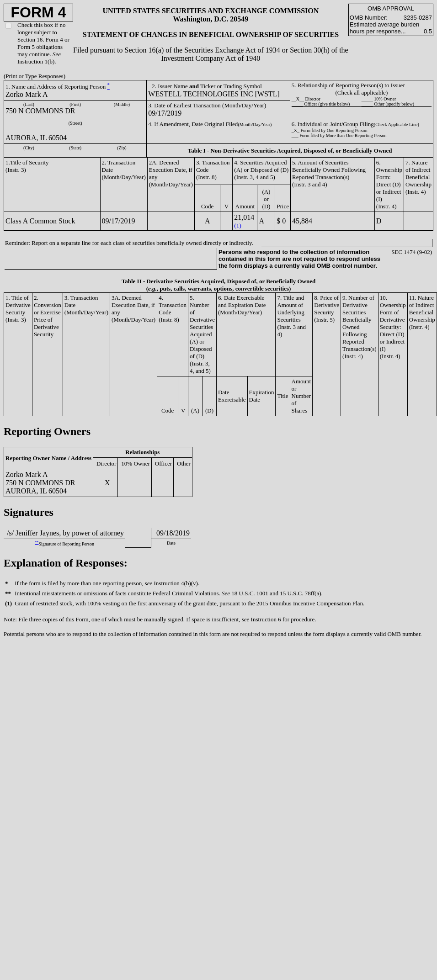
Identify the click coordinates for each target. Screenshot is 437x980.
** (37, 543)
